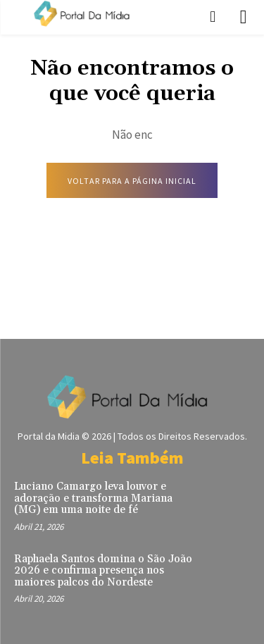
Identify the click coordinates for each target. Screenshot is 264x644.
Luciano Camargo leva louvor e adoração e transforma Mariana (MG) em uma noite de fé (93, 498)
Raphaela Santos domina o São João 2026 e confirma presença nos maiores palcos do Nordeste (103, 571)
